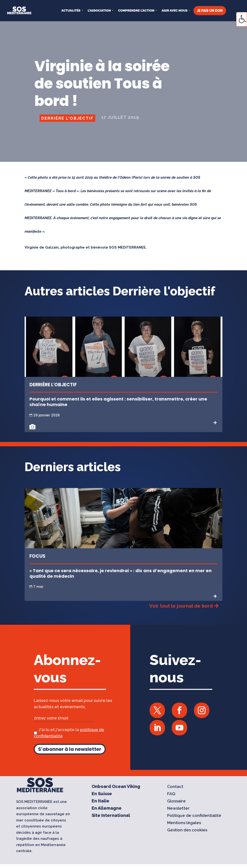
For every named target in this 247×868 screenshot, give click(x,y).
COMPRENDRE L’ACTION (136, 10)
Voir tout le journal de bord (181, 606)
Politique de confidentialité (194, 816)
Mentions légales (184, 823)
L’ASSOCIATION (99, 10)
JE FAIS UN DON (210, 11)
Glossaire (176, 801)
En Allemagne (107, 809)
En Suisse (102, 794)
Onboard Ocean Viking (116, 787)
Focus (37, 556)
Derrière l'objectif (67, 118)
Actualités (71, 10)
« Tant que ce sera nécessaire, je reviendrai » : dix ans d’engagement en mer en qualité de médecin (120, 573)
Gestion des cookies (187, 830)
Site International (111, 816)
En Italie (100, 801)
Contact (175, 787)
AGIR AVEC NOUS (175, 10)
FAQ (171, 794)
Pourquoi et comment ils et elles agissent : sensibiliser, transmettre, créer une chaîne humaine (118, 402)
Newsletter (178, 809)
